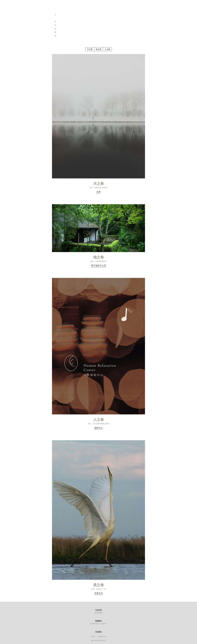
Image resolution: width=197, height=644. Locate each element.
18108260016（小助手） (99, 624)
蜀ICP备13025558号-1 (98, 641)
